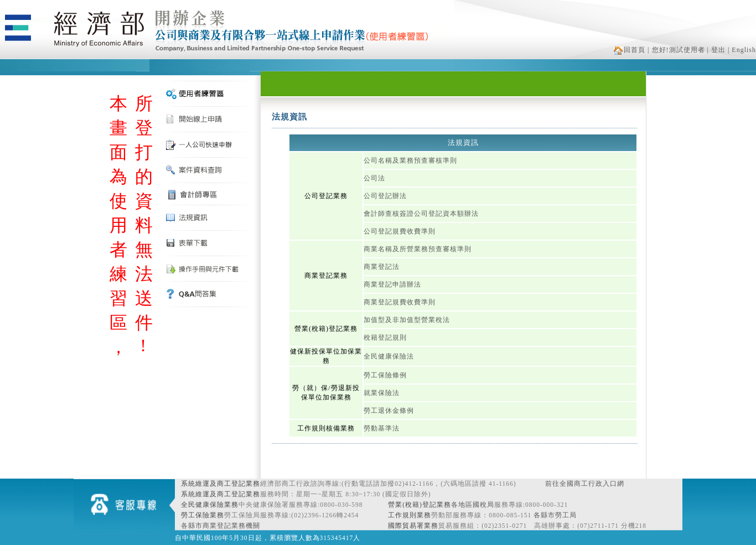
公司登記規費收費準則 (400, 231)
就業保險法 (382, 393)
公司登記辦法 (385, 196)
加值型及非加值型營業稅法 (407, 320)
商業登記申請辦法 (392, 284)
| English (742, 50)
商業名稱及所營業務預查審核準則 (418, 249)
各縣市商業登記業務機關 (221, 526)
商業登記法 (382, 267)
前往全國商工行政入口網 (585, 484)
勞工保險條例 (385, 375)
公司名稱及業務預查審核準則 (410, 160)
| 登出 (716, 50)
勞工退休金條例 (389, 411)
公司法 (374, 178)
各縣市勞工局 (555, 515)
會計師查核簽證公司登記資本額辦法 (421, 214)
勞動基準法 (382, 428)
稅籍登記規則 (385, 338)
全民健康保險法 (389, 356)
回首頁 (630, 50)
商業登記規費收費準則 (400, 302)
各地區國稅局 (473, 505)
